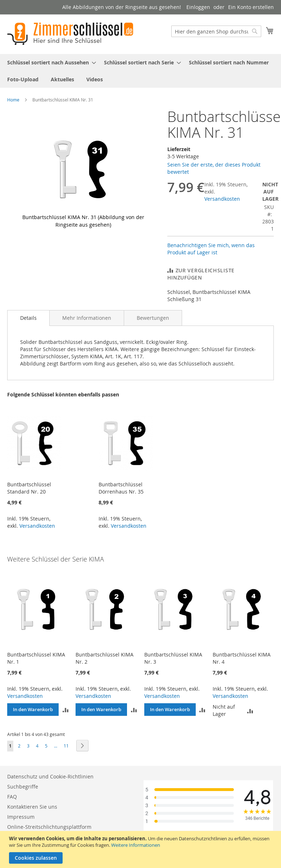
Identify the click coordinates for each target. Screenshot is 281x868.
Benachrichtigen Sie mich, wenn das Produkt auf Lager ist (211, 249)
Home (13, 100)
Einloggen (198, 7)
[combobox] (216, 31)
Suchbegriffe (23, 787)
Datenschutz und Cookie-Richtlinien (50, 776)
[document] (141, 849)
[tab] (28, 318)
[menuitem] (49, 62)
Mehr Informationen (87, 318)
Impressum (21, 817)
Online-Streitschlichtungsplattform (49, 827)
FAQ (12, 797)
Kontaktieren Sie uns (32, 807)
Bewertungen (153, 318)
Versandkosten (222, 199)
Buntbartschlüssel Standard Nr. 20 (29, 488)
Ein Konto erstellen (251, 7)
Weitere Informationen (136, 845)
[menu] (140, 71)
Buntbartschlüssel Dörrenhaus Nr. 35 (121, 488)
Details (28, 318)
